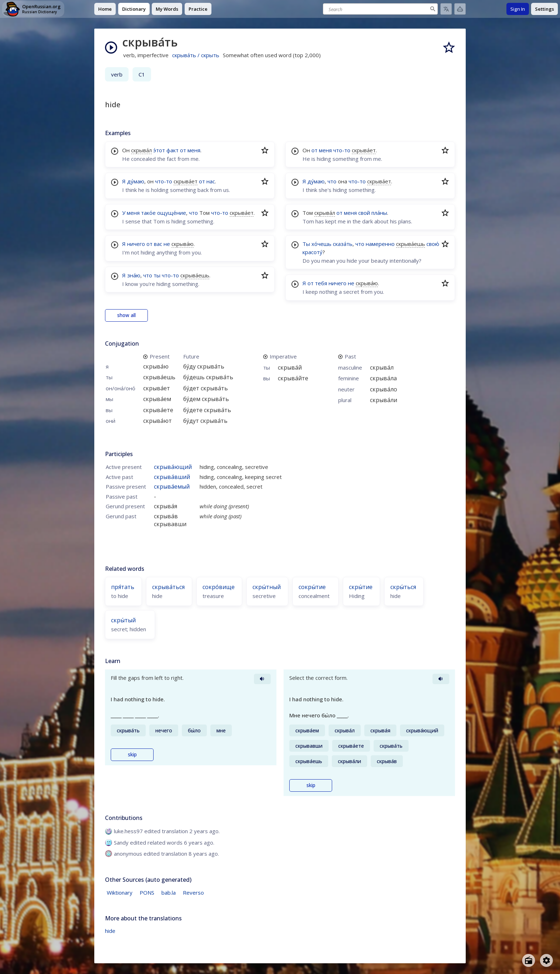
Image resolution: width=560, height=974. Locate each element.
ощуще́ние (172, 213)
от (183, 150)
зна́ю (134, 275)
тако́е (148, 213)
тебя (321, 283)
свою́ (433, 244)
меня (194, 150)
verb (117, 74)
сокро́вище (219, 587)
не (167, 244)
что (193, 213)
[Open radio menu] (529, 960)
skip (132, 755)
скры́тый (123, 620)
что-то (164, 181)
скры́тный (267, 587)
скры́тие (361, 587)
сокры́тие (312, 587)
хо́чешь (321, 244)
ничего (136, 244)
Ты (306, 244)
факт (172, 150)
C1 (142, 74)
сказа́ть (343, 244)
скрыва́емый (172, 486)
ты (157, 275)
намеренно (380, 244)
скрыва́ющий (173, 467)
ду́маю (136, 181)
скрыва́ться (168, 587)
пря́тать (123, 587)
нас (211, 181)
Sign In (518, 9)
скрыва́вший (172, 477)
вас (158, 244)
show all (126, 315)
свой (364, 213)
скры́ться (403, 587)
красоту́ (312, 252)
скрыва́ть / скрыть (196, 55)
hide (110, 931)
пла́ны (379, 213)
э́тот (159, 150)
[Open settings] (546, 960)
